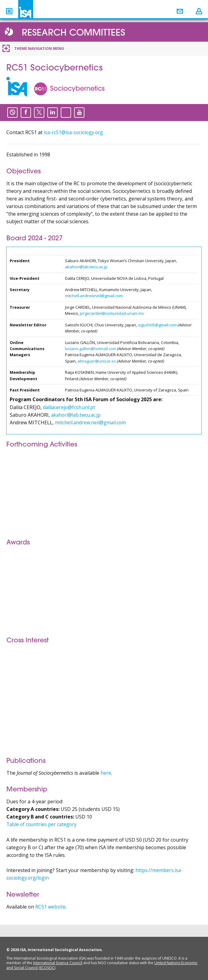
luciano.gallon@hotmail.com (91, 349)
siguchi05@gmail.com (157, 325)
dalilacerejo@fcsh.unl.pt (70, 407)
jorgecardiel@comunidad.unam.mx (112, 313)
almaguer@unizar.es (97, 361)
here (106, 773)
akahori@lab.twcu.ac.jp (86, 267)
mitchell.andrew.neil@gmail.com (91, 422)
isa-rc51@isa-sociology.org (74, 132)
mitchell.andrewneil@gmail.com (94, 296)
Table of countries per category (43, 824)
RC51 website (50, 907)
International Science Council (58, 963)
